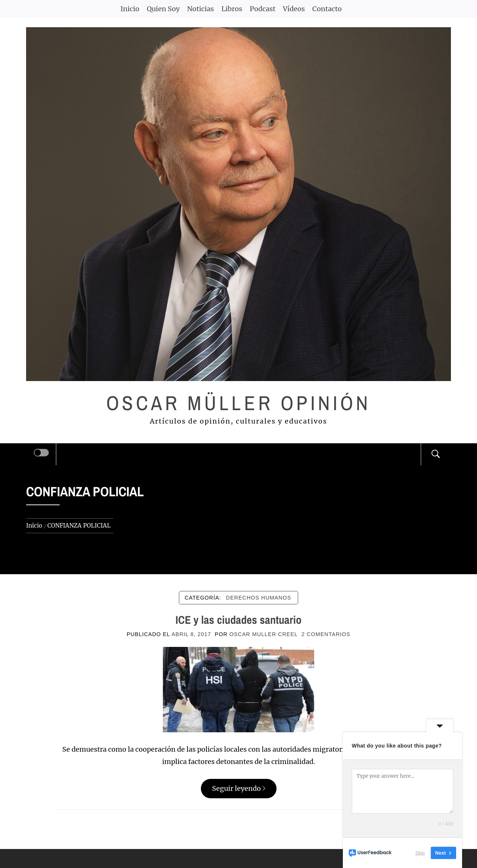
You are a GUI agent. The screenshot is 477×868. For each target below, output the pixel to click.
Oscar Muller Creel (264, 634)
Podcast (263, 9)
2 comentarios (326, 634)
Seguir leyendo (239, 788)
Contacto (327, 9)
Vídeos (294, 9)
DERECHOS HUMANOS (258, 598)
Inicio (130, 9)
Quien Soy (163, 9)
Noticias (200, 9)
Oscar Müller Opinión (239, 403)
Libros (232, 9)
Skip (420, 853)
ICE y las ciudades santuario (238, 620)
